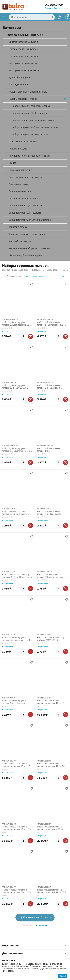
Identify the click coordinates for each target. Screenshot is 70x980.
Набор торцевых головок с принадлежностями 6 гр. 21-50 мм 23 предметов (16, 891)
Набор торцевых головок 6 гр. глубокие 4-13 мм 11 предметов (17, 576)
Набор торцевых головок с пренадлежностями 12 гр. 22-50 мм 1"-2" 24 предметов (17, 828)
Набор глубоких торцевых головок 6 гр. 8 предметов (49, 513)
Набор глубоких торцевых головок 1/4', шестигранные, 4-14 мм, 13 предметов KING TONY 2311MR (17, 639)
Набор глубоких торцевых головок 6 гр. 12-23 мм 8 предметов (14, 702)
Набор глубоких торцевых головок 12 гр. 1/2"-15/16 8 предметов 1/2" (14, 387)
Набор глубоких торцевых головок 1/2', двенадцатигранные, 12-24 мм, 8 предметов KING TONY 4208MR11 (53, 450)
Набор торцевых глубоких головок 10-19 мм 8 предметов (16, 513)
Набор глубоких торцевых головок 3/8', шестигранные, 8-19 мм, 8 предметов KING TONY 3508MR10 (53, 576)
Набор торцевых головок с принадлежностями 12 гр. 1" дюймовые (50, 702)
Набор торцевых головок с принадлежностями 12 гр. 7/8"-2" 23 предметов (53, 765)
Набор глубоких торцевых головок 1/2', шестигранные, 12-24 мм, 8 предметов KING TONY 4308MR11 (17, 450)
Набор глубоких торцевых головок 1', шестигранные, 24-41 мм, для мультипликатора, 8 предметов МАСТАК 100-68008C (52, 324)
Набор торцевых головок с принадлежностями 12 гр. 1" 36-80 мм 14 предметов (17, 765)
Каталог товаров (4, 17)
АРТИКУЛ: (6, 320)
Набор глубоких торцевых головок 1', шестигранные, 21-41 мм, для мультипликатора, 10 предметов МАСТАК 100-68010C (17, 324)
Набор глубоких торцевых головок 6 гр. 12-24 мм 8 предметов (49, 387)
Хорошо (62, 976)
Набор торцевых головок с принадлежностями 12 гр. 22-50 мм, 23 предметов (52, 891)
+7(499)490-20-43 (54, 5)
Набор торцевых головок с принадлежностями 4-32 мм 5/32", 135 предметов (50, 828)
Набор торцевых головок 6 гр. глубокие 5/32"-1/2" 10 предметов (51, 639)
